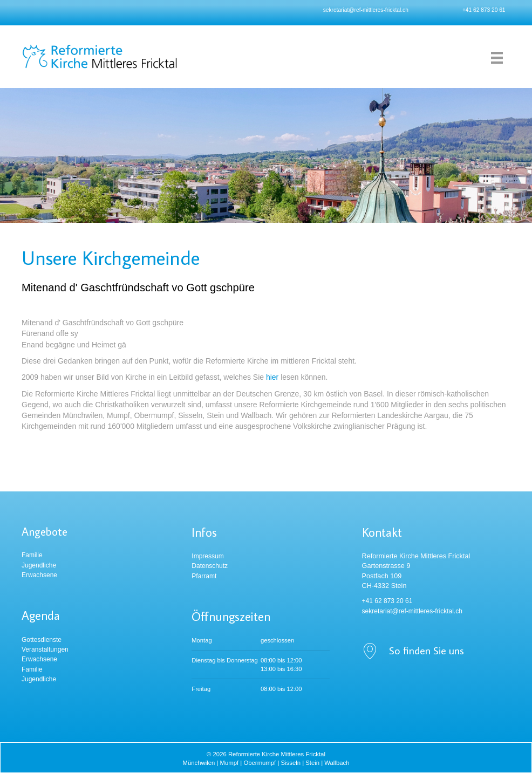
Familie (32, 555)
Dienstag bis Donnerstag (225, 660)
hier (272, 377)
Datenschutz (210, 566)
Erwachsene (39, 575)
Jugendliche (39, 565)
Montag (202, 640)
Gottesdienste (42, 640)
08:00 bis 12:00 (281, 689)
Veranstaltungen (45, 649)
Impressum (207, 556)
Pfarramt (204, 576)
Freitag (201, 689)
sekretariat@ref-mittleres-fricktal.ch (366, 10)
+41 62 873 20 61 (484, 10)
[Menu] (497, 58)
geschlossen (277, 640)
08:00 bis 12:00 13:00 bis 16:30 (281, 665)
